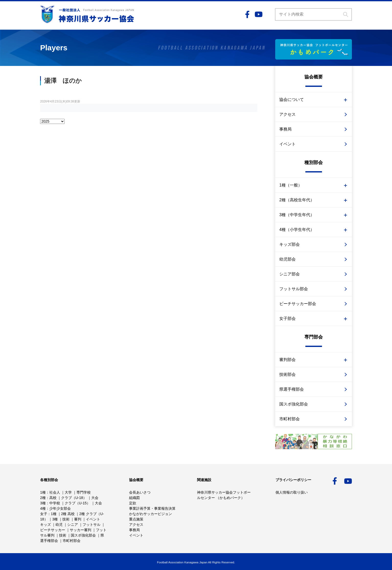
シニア (73, 525)
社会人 (55, 492)
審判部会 (287, 360)
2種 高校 (68, 514)
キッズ (45, 525)
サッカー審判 (80, 530)
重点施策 (136, 519)
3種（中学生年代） (297, 215)
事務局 (285, 129)
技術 (66, 519)
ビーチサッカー (53, 530)
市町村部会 (290, 419)
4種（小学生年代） (297, 230)
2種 (43, 498)
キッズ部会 (290, 244)
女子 (44, 514)
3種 (43, 503)
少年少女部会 (60, 508)
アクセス (287, 114)
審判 (78, 519)
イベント (287, 144)
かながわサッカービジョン (151, 514)
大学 (68, 492)
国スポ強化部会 (294, 404)
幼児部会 (287, 259)
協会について (292, 100)
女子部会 (287, 318)
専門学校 (84, 492)
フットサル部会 (294, 289)
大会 (95, 498)
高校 (53, 498)
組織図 (134, 498)
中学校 (55, 503)
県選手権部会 (292, 389)
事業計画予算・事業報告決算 (152, 508)
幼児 (59, 525)
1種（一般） (291, 185)
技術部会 (287, 374)
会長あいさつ (140, 492)
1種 (43, 492)
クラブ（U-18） (74, 498)
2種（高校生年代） (297, 200)
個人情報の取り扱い (292, 492)
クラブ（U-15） (77, 503)
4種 (43, 508)
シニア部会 (290, 274)
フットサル (91, 525)
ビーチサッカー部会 (298, 304)
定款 (133, 503)
